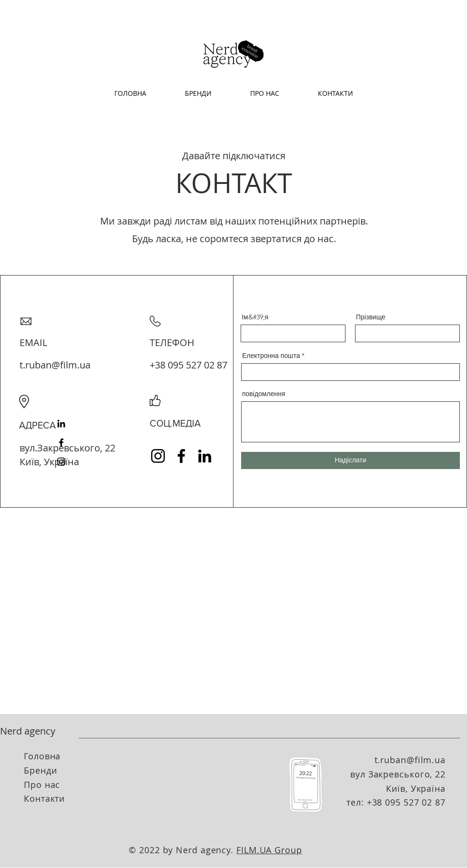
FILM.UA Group (269, 850)
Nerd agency (28, 731)
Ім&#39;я (255, 317)
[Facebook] (61, 443)
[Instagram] (61, 462)
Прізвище (371, 317)
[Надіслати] (350, 460)
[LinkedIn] (61, 424)
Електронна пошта (271, 356)
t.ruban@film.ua (55, 365)
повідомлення (264, 394)
